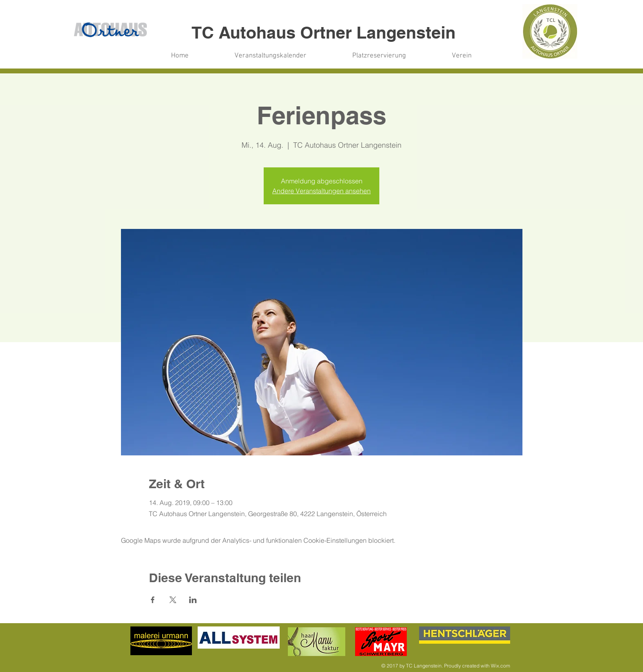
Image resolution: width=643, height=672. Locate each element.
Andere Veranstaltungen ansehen (321, 191)
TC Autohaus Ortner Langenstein (324, 32)
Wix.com (500, 666)
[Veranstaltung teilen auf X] (173, 600)
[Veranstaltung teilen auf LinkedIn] (193, 600)
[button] (379, 56)
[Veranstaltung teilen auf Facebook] (153, 600)
